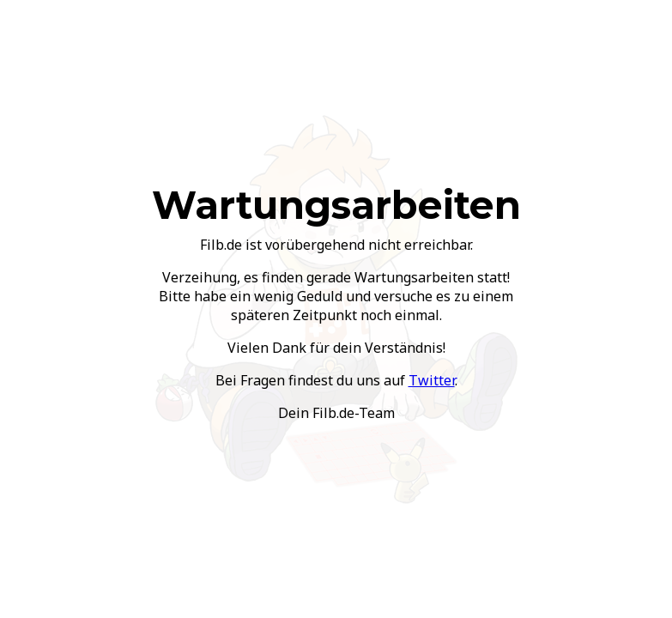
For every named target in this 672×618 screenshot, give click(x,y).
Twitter (432, 380)
